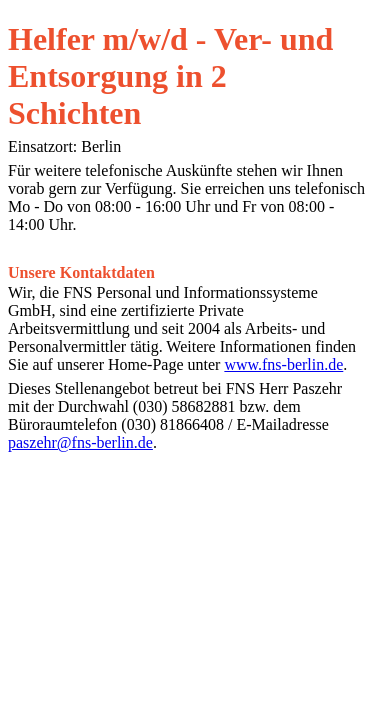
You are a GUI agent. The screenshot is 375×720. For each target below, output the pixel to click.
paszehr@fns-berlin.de (80, 442)
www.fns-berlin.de (283, 364)
